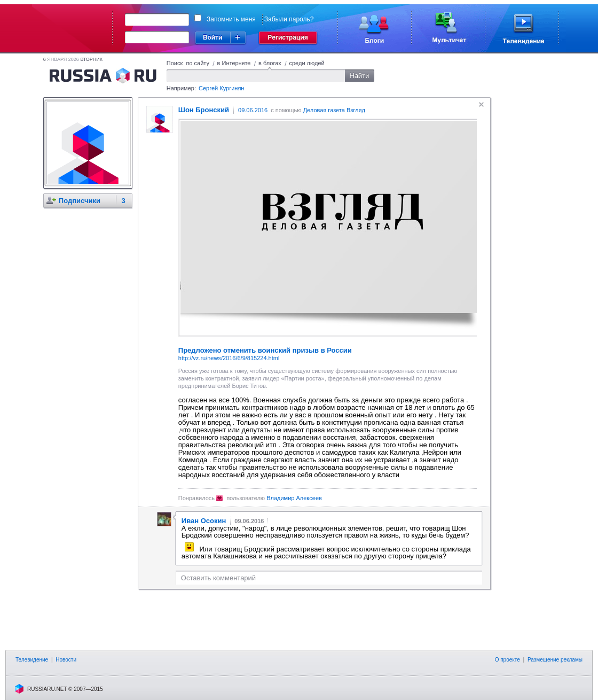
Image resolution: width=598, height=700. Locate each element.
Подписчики (80, 201)
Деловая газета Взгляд (334, 110)
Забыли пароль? (289, 19)
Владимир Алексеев (294, 498)
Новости (66, 660)
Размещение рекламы (555, 660)
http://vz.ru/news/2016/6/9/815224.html (229, 358)
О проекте (507, 660)
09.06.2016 (253, 110)
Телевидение (32, 660)
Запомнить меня (231, 19)
